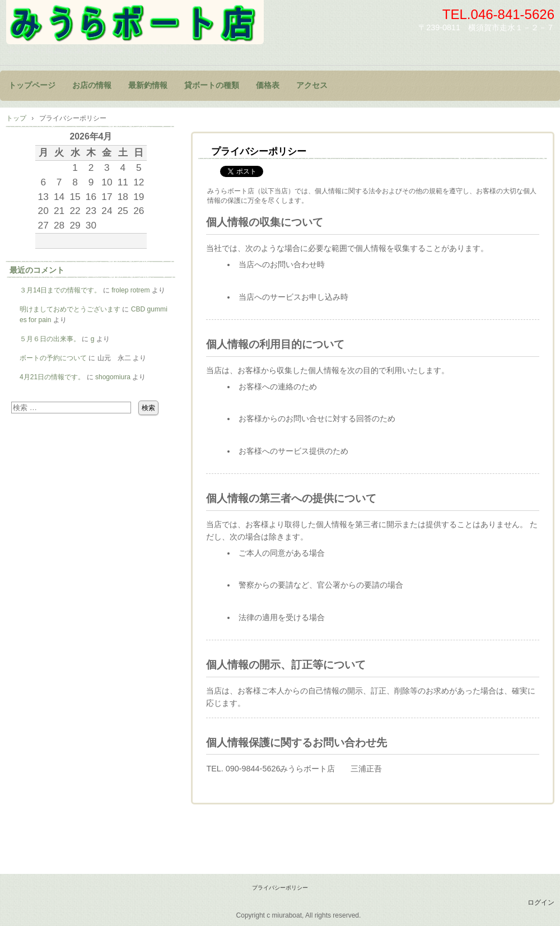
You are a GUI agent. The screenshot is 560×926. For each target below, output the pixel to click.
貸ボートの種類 (212, 85)
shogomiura (113, 377)
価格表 (268, 85)
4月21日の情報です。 (52, 377)
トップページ (32, 85)
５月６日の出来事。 (50, 339)
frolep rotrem (130, 290)
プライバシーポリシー (280, 888)
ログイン (541, 902)
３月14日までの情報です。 (60, 290)
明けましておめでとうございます (70, 309)
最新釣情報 (148, 85)
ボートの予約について (53, 358)
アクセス (312, 85)
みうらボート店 (135, 22)
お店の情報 (92, 85)
